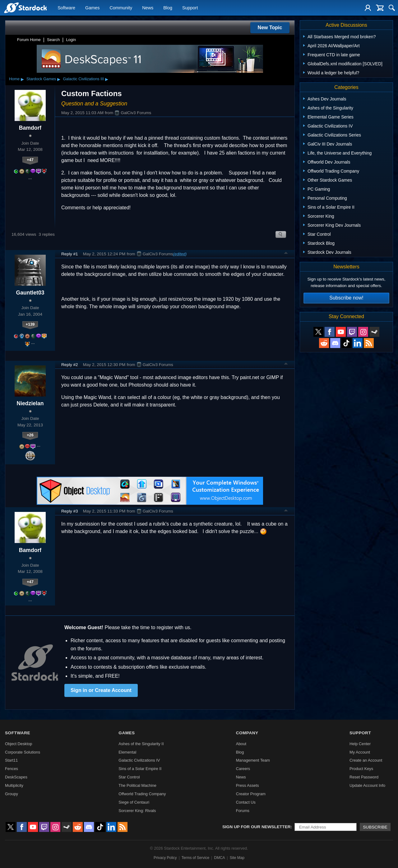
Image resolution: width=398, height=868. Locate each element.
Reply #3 (70, 511)
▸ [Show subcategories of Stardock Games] (59, 79)
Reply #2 (70, 365)
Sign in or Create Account (101, 690)
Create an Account (366, 760)
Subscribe (375, 827)
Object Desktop (19, 744)
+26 (30, 435)
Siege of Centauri (134, 802)
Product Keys (361, 769)
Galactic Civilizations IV (139, 760)
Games (92, 8)
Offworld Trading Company (142, 794)
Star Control (129, 777)
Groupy (12, 794)
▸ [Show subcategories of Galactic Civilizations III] (107, 79)
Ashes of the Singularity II (141, 744)
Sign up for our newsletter (257, 827)
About (241, 744)
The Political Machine (137, 785)
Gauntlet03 (30, 293)
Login (71, 40)
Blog (168, 8)
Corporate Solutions (23, 752)
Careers (243, 769)
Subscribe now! (346, 298)
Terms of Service (195, 858)
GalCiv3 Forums (133, 113)
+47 (30, 160)
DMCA (219, 858)
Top (286, 254)
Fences (12, 769)
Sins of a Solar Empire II (140, 769)
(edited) (180, 254)
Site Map (237, 858)
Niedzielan (30, 403)
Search (53, 40)
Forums (243, 811)
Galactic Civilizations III (83, 79)
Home (14, 79)
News (148, 8)
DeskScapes (16, 777)
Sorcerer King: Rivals (137, 811)
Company (247, 733)
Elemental (127, 752)
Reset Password (364, 777)
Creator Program (251, 794)
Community (121, 8)
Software (66, 8)
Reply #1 (70, 254)
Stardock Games (41, 79)
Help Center (360, 744)
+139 (30, 324)
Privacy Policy (165, 858)
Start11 (11, 760)
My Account (360, 752)
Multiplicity (14, 785)
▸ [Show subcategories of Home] (22, 79)
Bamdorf (30, 128)
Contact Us (246, 802)
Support (190, 8)
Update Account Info (367, 785)
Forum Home (29, 40)
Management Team (253, 760)
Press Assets (248, 785)
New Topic (270, 28)
